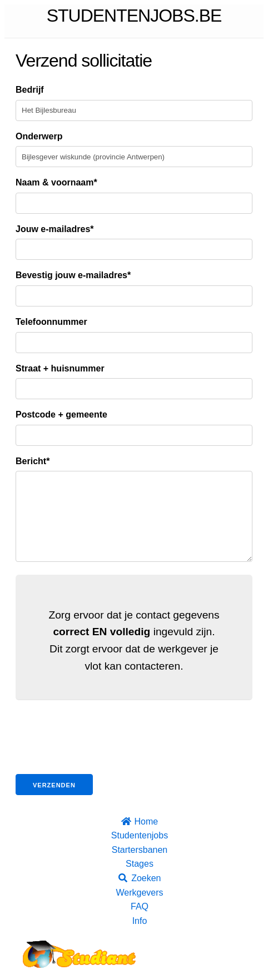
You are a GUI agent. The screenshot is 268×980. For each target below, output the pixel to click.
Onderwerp (39, 136)
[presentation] (100, 755)
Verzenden (54, 802)
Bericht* (33, 461)
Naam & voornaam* (56, 182)
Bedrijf (30, 90)
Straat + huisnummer (60, 368)
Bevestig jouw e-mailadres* (73, 275)
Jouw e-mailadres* (55, 229)
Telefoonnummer (51, 322)
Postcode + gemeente (61, 414)
